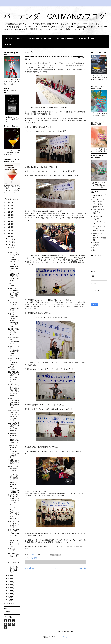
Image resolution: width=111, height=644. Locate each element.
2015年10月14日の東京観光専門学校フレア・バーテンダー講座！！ (14, 427)
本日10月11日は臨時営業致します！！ (14, 462)
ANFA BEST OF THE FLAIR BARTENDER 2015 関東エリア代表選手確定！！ (14, 293)
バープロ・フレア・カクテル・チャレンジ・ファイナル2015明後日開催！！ (14, 305)
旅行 (95, 250)
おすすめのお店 (99, 209)
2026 (9, 203)
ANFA (8, 612)
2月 (10, 597)
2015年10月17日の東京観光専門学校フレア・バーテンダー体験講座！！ (14, 377)
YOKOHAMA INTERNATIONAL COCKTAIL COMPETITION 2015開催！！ (14, 451)
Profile (8, 45)
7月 (10, 582)
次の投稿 (29, 568)
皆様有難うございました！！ (14, 248)
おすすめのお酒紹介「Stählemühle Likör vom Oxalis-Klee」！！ (14, 351)
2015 (9, 236)
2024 (9, 209)
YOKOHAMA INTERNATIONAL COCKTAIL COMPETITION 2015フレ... (14, 487)
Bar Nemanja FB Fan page (40, 38)
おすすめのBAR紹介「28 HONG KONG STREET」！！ (14, 534)
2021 (9, 218)
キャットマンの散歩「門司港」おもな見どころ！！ (14, 543)
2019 (9, 224)
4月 (10, 591)
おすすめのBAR (99, 207)
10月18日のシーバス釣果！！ (14, 368)
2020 (9, 221)
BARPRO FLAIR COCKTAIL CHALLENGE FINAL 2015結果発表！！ (14, 277)
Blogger (65, 637)
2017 (9, 230)
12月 (10, 239)
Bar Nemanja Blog (65, 38)
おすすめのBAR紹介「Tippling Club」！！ (13, 361)
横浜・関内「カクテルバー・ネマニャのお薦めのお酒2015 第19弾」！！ (14, 567)
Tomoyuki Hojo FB (14, 38)
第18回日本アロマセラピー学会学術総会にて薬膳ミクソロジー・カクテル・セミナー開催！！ (14, 390)
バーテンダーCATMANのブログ (55, 16)
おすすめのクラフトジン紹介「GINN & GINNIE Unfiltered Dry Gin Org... (14, 257)
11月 (10, 242)
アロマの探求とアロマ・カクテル (99, 201)
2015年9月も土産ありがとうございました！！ (14, 557)
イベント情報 (98, 204)
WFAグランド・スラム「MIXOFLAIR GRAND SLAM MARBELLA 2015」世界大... (14, 320)
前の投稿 (82, 568)
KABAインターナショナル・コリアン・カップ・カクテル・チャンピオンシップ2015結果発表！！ (14, 473)
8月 (10, 579)
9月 (10, 576)
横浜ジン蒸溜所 (99, 231)
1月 (10, 600)
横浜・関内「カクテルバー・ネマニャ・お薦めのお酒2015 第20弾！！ (14, 415)
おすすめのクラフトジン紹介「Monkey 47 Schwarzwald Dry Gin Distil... (14, 403)
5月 (10, 588)
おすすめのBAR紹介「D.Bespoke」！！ (13, 340)
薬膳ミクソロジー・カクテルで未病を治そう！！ (14, 524)
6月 (10, 585)
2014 (9, 604)
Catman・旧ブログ (88, 38)
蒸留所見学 (97, 242)
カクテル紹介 (98, 217)
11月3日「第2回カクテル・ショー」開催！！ (14, 332)
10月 (10, 245)
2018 (9, 227)
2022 (9, 215)
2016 (9, 233)
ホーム (55, 568)
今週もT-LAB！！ (12, 284)
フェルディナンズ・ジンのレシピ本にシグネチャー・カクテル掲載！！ (14, 500)
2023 (9, 212)
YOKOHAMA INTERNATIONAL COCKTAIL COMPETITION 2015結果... (14, 438)
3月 (10, 594)
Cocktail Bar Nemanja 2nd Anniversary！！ (14, 267)
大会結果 (34, 558)
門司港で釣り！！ (12, 550)
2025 (9, 206)
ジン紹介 (96, 219)
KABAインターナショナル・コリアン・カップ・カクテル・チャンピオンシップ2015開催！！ (14, 513)
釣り (95, 248)
